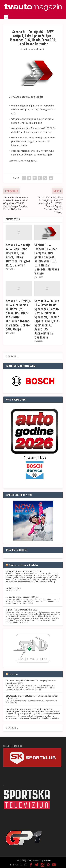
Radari (9, 588)
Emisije (41, 49)
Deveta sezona (29, 49)
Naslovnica (14, 865)
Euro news (13, 674)
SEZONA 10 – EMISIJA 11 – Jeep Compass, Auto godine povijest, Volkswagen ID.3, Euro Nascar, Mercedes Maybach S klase (47, 259)
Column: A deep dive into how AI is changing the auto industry (31, 682)
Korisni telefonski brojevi (18, 597)
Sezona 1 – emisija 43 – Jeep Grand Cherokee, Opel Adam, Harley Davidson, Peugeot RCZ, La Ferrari (18, 255)
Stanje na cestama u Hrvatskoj (23, 565)
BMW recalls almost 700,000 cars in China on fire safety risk (32, 697)
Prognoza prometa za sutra (19, 571)
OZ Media (47, 861)
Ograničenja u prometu (17, 610)
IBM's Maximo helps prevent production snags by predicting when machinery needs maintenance (29, 710)
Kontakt (23, 865)
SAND (29, 861)
